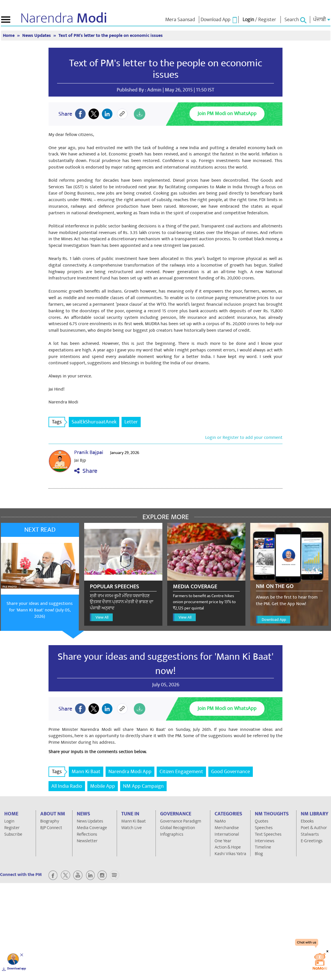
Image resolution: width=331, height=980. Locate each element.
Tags (58, 422)
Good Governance (231, 772)
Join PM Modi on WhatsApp (227, 114)
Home (9, 36)
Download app (17, 969)
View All (102, 617)
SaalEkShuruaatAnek (94, 422)
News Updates (37, 36)
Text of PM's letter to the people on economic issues (111, 36)
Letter (131, 422)
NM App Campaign (143, 786)
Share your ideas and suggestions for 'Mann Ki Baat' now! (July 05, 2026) (40, 610)
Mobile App (103, 786)
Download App (274, 620)
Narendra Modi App (130, 772)
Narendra (64, 18)
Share (86, 471)
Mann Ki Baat (86, 772)
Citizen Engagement (181, 772)
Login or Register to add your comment (244, 437)
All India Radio (67, 786)
